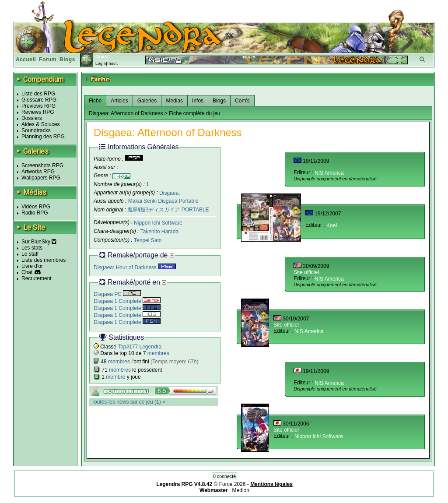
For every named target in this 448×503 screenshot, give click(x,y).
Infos (198, 101)
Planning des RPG (43, 137)
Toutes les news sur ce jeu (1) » (128, 402)
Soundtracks (36, 130)
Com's (242, 101)
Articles (119, 101)
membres (158, 353)
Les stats (32, 248)
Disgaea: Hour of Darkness (135, 267)
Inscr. (113, 63)
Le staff (30, 254)
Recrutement (37, 278)
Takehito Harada (159, 232)
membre (115, 377)
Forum (48, 60)
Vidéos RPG (36, 207)
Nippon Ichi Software (158, 223)
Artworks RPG (38, 172)
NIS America (329, 173)
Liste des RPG (38, 94)
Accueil (26, 60)
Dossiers (32, 118)
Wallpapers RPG (41, 178)
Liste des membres (44, 260)
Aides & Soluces (40, 124)
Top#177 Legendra (140, 347)
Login (101, 63)
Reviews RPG (38, 112)
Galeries (147, 101)
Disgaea (169, 193)
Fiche (95, 101)
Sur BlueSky (39, 242)
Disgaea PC (117, 294)
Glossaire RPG (39, 100)
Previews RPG (38, 106)
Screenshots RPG (42, 165)
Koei (332, 225)
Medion (241, 490)
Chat (27, 272)
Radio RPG (35, 213)
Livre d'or (32, 266)
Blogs (67, 60)
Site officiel (306, 272)
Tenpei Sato (148, 240)
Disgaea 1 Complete (127, 301)
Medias (174, 101)
